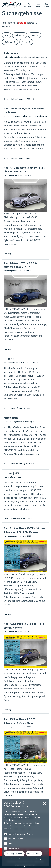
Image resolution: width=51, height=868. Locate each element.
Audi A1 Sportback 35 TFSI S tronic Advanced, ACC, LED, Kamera (25, 530)
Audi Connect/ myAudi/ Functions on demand (24, 111)
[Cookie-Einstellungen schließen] (44, 803)
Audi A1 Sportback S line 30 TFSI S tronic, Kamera (24, 626)
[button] (39, 5)
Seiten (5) (20, 35)
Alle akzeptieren (34, 854)
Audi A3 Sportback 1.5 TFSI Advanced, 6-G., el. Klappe (20, 721)
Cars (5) (35, 35)
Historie (9, 359)
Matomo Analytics (16, 839)
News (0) (26, 42)
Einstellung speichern (14, 854)
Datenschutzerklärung (33, 859)
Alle (7, 35)
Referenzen (11, 53)
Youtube (12, 844)
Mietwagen (11, 418)
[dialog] (26, 832)
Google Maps (14, 848)
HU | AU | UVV (11, 473)
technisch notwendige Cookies (21, 834)
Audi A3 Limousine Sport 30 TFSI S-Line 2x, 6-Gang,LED (25, 170)
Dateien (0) (10, 42)
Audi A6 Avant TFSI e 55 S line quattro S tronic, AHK (21, 265)
